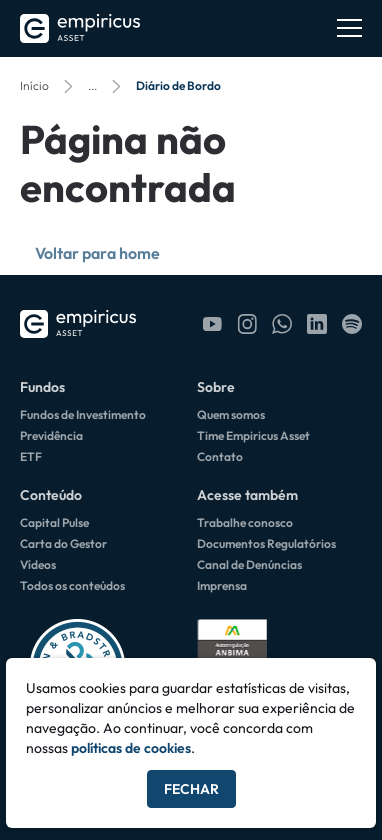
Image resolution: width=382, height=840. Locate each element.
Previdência (51, 435)
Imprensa (222, 585)
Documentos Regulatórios (266, 543)
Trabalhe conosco (245, 522)
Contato (220, 456)
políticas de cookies (131, 748)
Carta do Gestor (63, 543)
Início (34, 85)
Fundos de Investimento (83, 414)
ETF (31, 456)
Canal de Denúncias (249, 564)
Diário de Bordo (178, 85)
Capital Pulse (54, 522)
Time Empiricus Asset (253, 435)
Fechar (191, 789)
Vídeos (38, 564)
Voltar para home (97, 253)
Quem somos (231, 414)
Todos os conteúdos (72, 585)
